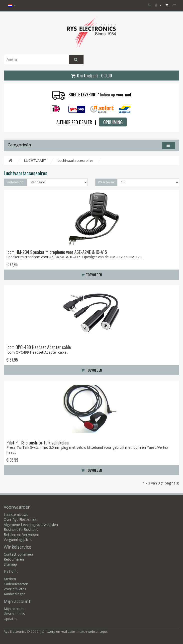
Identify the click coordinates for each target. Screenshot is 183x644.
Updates (10, 619)
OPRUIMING (113, 122)
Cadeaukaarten (16, 584)
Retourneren (14, 559)
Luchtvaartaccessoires (75, 160)
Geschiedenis (14, 614)
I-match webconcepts (92, 632)
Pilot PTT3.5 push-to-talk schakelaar (38, 442)
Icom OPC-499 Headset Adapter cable (39, 347)
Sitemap (10, 564)
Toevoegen (91, 275)
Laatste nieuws (16, 515)
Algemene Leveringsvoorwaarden (31, 525)
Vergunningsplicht (18, 539)
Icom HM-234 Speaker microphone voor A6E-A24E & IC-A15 (57, 252)
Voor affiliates (15, 589)
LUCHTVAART (35, 160)
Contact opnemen (18, 554)
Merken (10, 579)
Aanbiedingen (15, 594)
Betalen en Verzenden (21, 535)
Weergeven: (106, 182)
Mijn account (14, 609)
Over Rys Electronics (20, 520)
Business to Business (21, 530)
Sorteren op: (15, 182)
